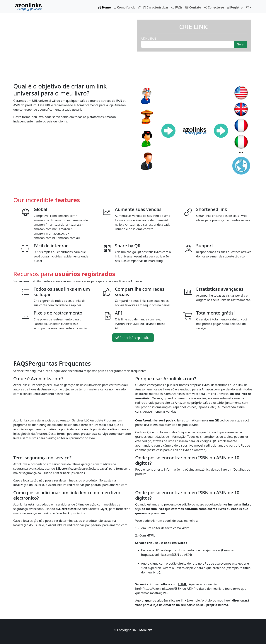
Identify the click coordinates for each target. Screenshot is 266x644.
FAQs (177, 7)
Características (156, 7)
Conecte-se (214, 7)
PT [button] (247, 7)
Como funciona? (127, 7)
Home (104, 7)
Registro (235, 7)
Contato (193, 7)
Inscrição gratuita (133, 338)
